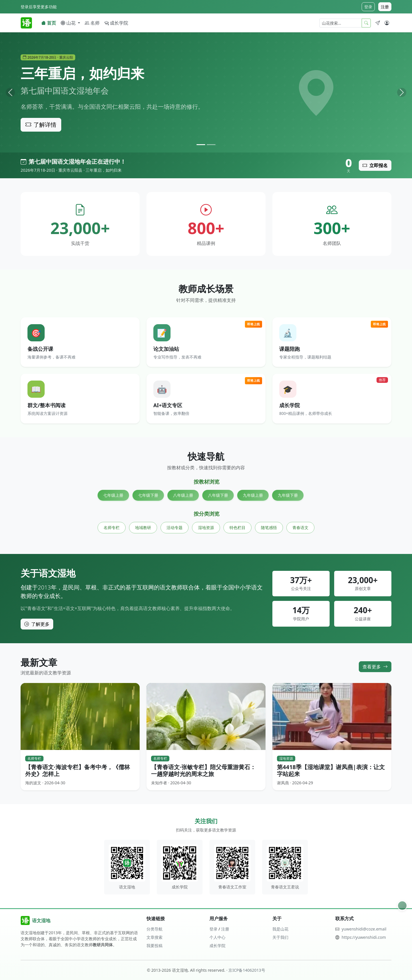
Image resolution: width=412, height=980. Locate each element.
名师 (92, 23)
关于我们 (280, 937)
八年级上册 (183, 495)
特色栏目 (237, 527)
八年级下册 (218, 495)
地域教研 (143, 527)
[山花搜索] (341, 23)
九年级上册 (253, 495)
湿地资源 (206, 527)
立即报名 (375, 165)
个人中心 (217, 937)
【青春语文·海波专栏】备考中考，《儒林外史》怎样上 (78, 770)
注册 (385, 7)
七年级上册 (113, 495)
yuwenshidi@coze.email (364, 929)
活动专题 (175, 527)
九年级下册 (288, 495)
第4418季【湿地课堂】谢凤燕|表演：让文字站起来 (331, 770)
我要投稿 (154, 946)
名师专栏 (112, 527)
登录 (368, 7)
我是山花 (280, 929)
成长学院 (116, 23)
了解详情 (41, 125)
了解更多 (37, 624)
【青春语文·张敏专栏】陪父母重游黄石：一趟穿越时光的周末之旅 (203, 770)
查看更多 (375, 667)
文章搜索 (154, 937)
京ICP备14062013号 (247, 970)
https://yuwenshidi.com (364, 937)
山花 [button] (69, 23)
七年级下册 (148, 495)
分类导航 (154, 929)
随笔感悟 (269, 527)
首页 (49, 23)
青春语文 (300, 527)
